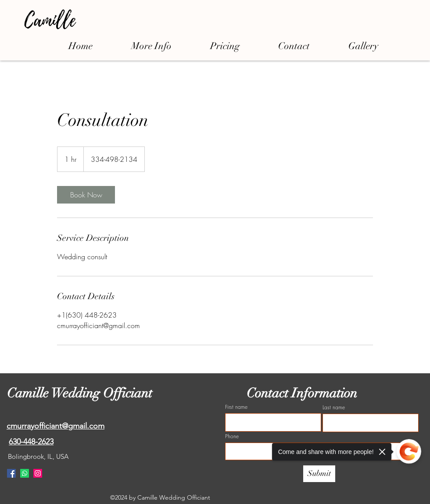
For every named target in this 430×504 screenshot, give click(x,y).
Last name (334, 407)
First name (236, 407)
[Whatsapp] (25, 473)
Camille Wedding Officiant (81, 393)
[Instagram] (38, 473)
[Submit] (319, 474)
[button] (151, 46)
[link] (86, 195)
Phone (232, 436)
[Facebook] (11, 473)
